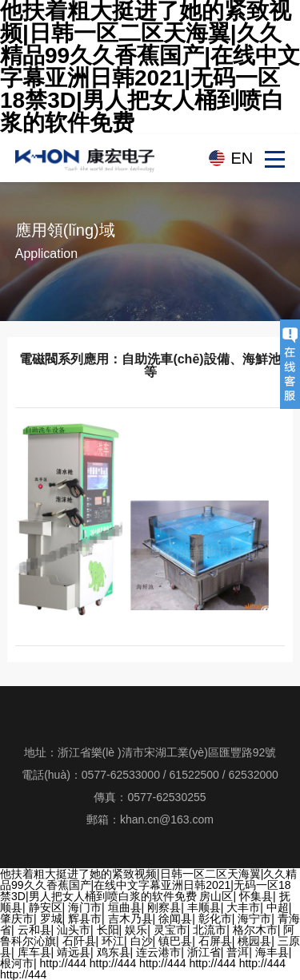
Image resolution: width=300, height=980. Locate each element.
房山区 (216, 896)
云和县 (34, 930)
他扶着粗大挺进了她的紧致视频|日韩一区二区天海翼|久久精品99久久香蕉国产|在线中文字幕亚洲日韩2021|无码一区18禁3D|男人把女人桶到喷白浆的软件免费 (148, 885)
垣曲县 (125, 907)
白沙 (142, 941)
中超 (278, 907)
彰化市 (215, 919)
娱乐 (136, 930)
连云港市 (158, 952)
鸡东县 (114, 952)
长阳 (108, 930)
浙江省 (204, 952)
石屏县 (215, 941)
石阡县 (79, 941)
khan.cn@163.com (167, 819)
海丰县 (272, 952)
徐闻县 (175, 919)
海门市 (85, 907)
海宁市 (254, 919)
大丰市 (243, 907)
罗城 (51, 919)
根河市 (17, 963)
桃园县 (254, 941)
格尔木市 (255, 930)
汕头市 (74, 930)
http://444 (63, 963)
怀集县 (256, 896)
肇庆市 (17, 919)
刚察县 (164, 907)
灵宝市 (170, 930)
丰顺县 (204, 907)
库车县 (34, 952)
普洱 (238, 952)
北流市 (210, 930)
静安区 (46, 907)
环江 (113, 941)
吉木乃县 (130, 919)
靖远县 (74, 952)
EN (242, 158)
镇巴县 (175, 941)
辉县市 (85, 919)
